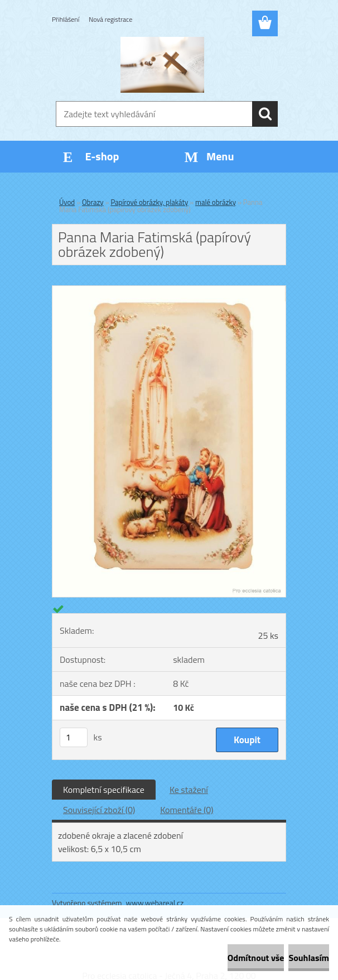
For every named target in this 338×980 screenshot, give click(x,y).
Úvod (67, 202)
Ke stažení (189, 790)
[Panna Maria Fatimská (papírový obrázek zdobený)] (169, 290)
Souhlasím (309, 958)
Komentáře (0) (187, 810)
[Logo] (162, 65)
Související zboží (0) (99, 810)
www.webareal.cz (155, 903)
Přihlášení (66, 19)
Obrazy (93, 202)
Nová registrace (110, 19)
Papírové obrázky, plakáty (149, 202)
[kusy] (74, 737)
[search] (265, 114)
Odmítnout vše (256, 958)
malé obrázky (216, 202)
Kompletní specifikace (104, 790)
